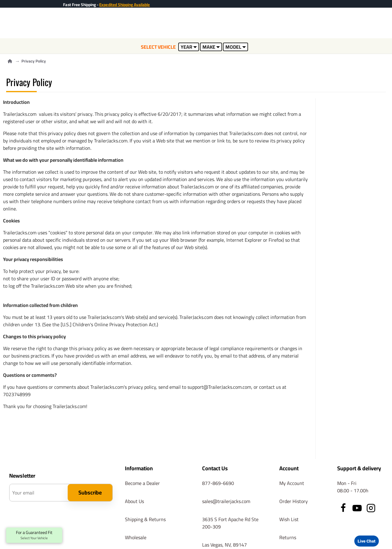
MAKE (211, 47)
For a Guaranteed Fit (34, 535)
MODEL (236, 47)
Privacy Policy (34, 61)
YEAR (189, 47)
